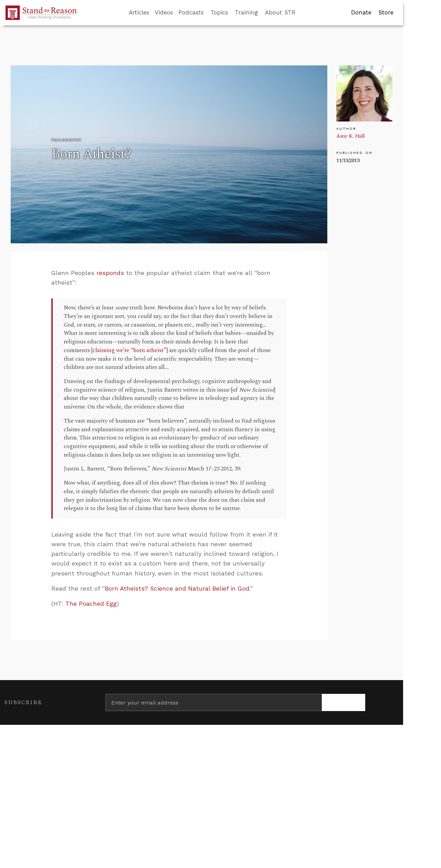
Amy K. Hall (351, 136)
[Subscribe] (343, 702)
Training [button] (247, 12)
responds (110, 273)
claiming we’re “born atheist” (130, 351)
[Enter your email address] (214, 702)
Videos (164, 12)
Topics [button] (219, 12)
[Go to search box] (302, 13)
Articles (139, 12)
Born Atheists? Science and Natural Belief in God (177, 589)
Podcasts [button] (191, 12)
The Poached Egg (91, 604)
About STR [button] (280, 12)
